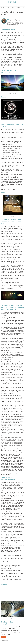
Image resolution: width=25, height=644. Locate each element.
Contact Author (10, 26)
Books (11, 5)
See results (9, 637)
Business (16, 5)
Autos (6, 5)
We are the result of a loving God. (10, 631)
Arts (2, 5)
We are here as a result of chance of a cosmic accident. (11, 634)
